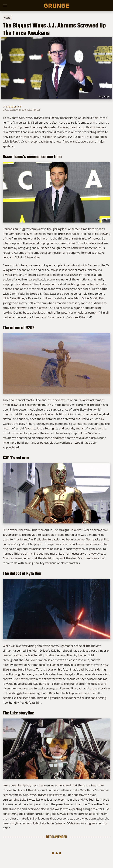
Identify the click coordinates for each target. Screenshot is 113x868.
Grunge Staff (14, 107)
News (7, 18)
